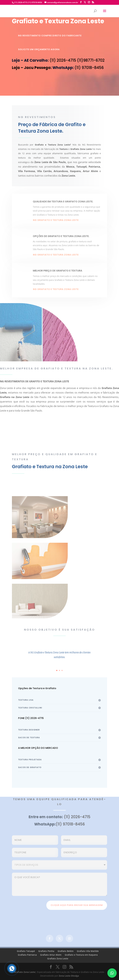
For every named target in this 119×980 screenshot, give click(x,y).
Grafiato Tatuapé (26, 951)
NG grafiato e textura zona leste (56, 224)
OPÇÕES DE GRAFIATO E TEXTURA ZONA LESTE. (61, 240)
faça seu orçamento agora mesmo (60, 435)
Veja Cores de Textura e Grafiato (78, 482)
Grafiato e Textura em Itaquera (81, 955)
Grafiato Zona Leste (58, 958)
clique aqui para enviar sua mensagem (77, 907)
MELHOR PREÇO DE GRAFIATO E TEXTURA (57, 275)
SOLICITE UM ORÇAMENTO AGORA (39, 49)
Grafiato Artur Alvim (51, 955)
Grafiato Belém (66, 951)
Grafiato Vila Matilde (88, 951)
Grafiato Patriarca (27, 955)
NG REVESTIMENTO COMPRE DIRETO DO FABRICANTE (50, 36)
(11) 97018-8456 (35, 2)
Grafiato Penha (46, 951)
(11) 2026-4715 (21, 2)
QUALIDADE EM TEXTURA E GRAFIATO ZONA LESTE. (63, 205)
